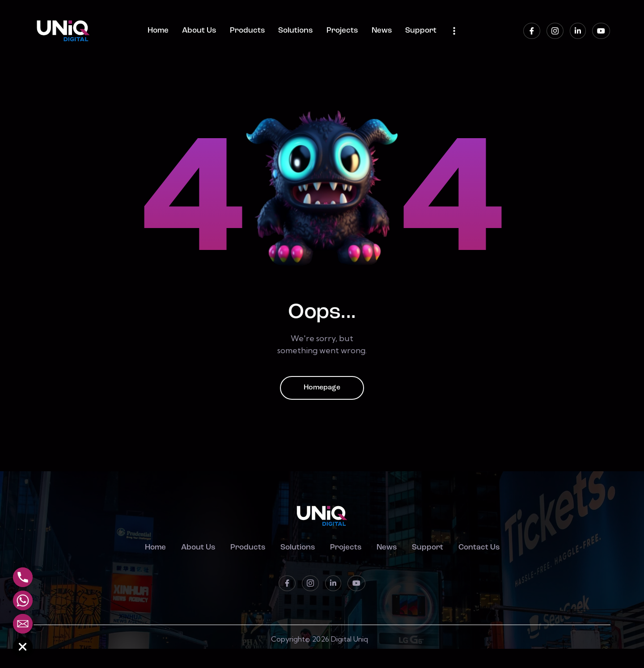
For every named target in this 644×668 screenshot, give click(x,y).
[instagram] (555, 31)
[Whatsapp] (23, 600)
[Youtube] (601, 31)
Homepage (322, 388)
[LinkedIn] (578, 31)
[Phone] (23, 577)
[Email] (23, 624)
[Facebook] (532, 31)
